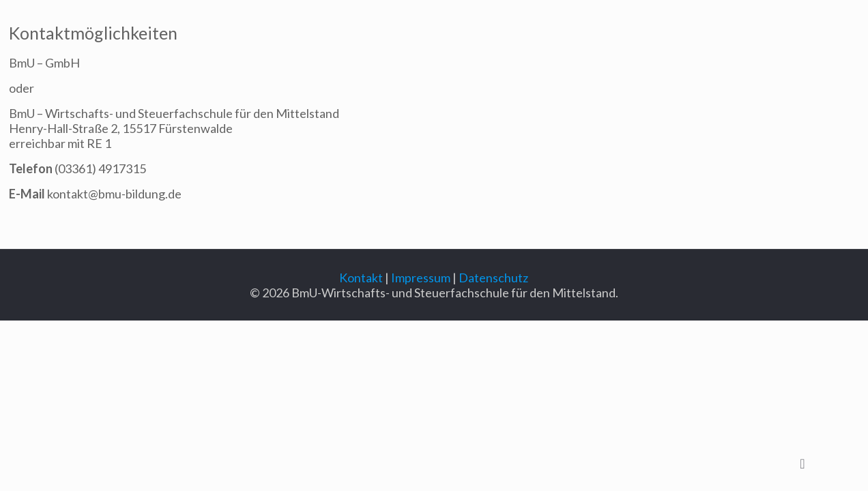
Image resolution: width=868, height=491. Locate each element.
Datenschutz (493, 278)
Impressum (421, 278)
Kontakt (361, 278)
